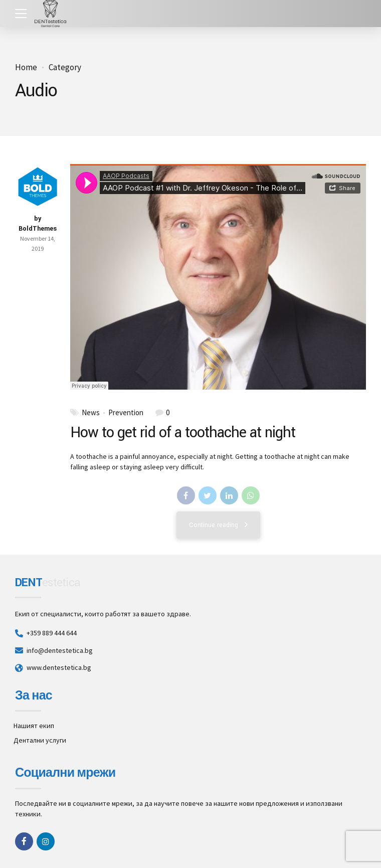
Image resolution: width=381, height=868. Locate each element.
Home (26, 67)
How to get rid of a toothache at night (183, 432)
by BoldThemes (38, 224)
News (91, 413)
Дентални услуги (40, 740)
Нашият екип (34, 726)
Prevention (126, 413)
